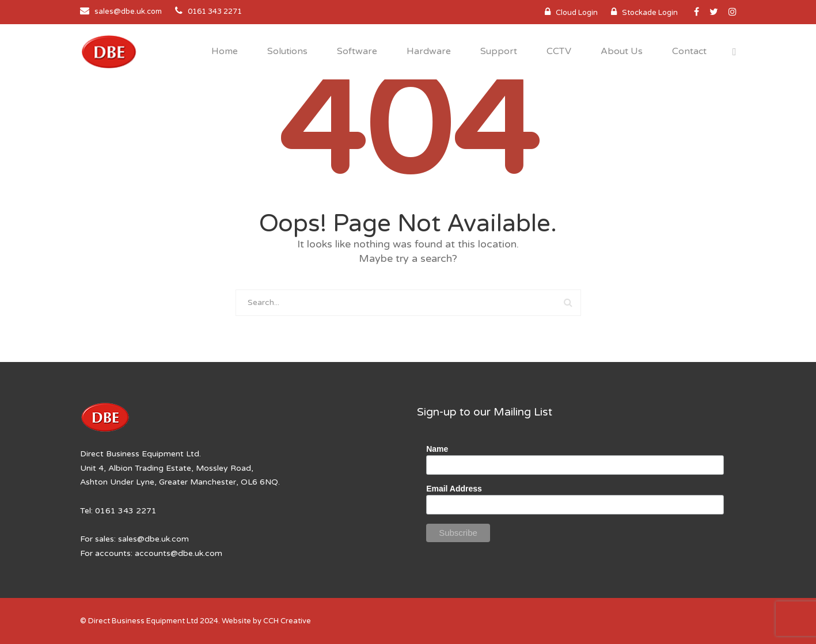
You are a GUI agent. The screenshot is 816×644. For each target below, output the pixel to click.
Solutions (287, 51)
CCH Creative (287, 621)
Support (499, 51)
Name (437, 449)
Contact (689, 51)
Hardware (429, 51)
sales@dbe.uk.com (128, 12)
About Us (622, 51)
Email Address (454, 489)
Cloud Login (577, 13)
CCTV (559, 51)
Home (225, 51)
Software (357, 51)
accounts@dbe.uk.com (179, 553)
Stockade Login (650, 13)
